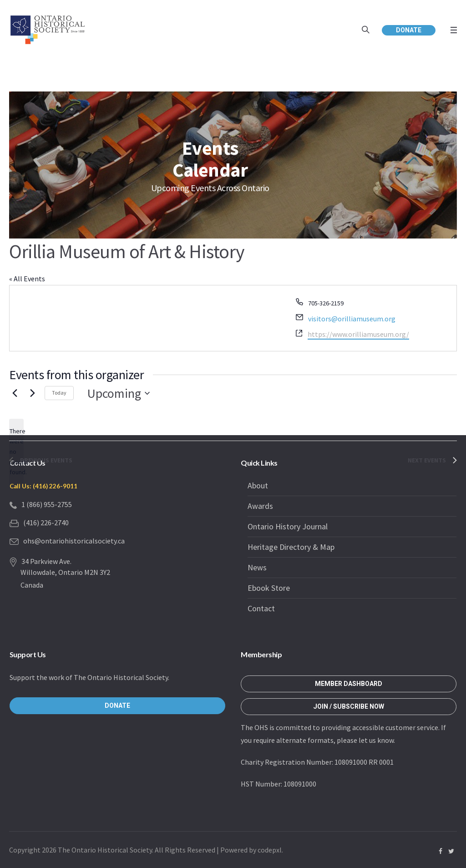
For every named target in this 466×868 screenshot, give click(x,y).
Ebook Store (269, 588)
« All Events (27, 279)
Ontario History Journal (288, 526)
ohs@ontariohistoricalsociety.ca (74, 541)
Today (59, 393)
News (257, 567)
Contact (261, 608)
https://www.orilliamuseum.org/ (358, 334)
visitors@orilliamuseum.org (352, 319)
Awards (260, 506)
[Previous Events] (15, 393)
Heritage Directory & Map (291, 547)
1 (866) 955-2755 (47, 504)
